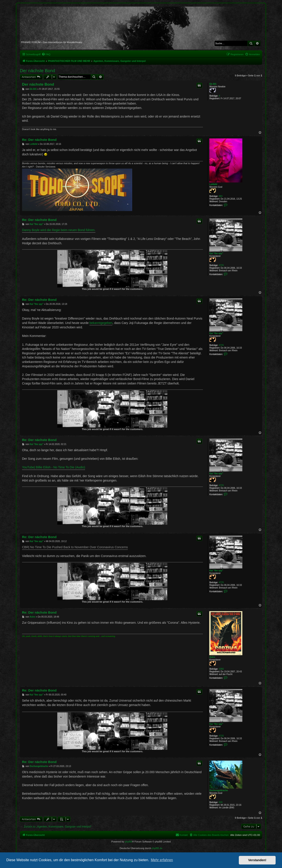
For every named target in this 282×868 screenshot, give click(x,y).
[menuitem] (46, 54)
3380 (221, 669)
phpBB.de (157, 848)
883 (221, 196)
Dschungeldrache (219, 790)
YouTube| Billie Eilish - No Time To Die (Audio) (54, 467)
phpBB (128, 842)
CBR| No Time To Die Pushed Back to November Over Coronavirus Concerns (75, 547)
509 (221, 802)
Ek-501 (213, 84)
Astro (212, 657)
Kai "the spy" (216, 253)
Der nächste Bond (37, 71)
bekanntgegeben (101, 323)
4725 (221, 265)
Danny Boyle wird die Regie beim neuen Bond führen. (59, 230)
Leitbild (213, 184)
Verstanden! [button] (257, 860)
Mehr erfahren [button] (162, 860)
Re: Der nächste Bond (39, 140)
